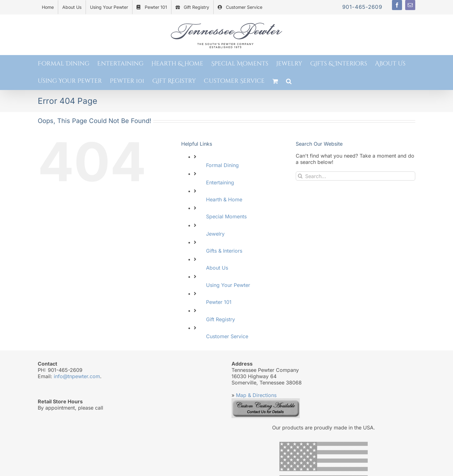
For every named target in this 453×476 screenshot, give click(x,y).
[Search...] (355, 176)
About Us (217, 268)
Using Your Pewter (228, 285)
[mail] (410, 5)
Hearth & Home (224, 199)
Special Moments (226, 216)
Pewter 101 (219, 302)
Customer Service (227, 336)
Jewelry (215, 234)
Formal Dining (222, 165)
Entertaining (220, 182)
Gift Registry (221, 319)
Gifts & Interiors (224, 251)
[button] (289, 81)
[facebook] (397, 5)
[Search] (300, 176)
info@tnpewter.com (77, 376)
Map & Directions (256, 395)
